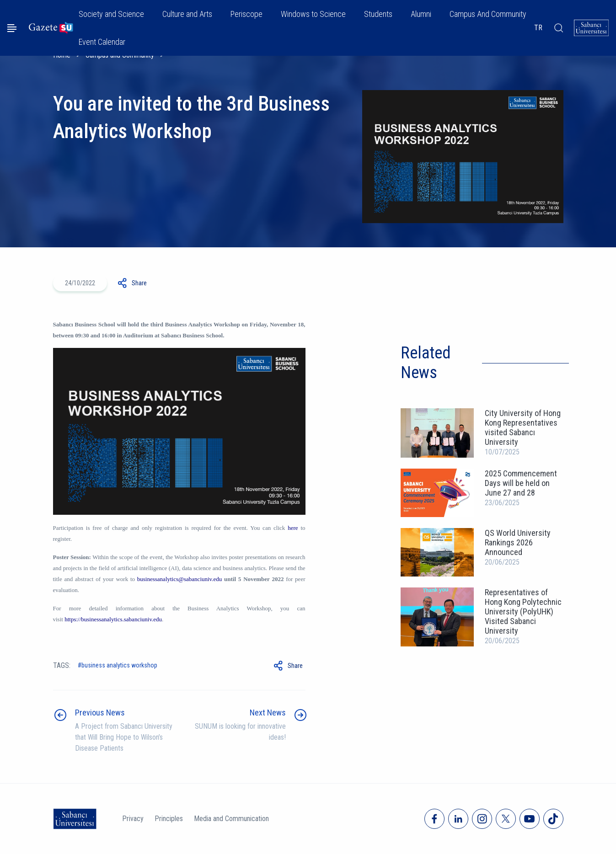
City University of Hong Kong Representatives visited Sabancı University (523, 427)
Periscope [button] (246, 14)
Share (139, 283)
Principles (169, 819)
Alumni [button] (421, 14)
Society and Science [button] (111, 14)
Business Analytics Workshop (119, 665)
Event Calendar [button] (102, 42)
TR (538, 28)
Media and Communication (231, 819)
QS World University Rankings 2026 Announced (518, 542)
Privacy (133, 819)
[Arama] (558, 28)
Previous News (100, 713)
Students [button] (378, 14)
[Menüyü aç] (12, 28)
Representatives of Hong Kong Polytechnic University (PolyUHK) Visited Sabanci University (523, 611)
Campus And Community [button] (488, 14)
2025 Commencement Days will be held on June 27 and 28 (521, 483)
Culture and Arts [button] (187, 14)
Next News (268, 713)
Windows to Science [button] (313, 14)
